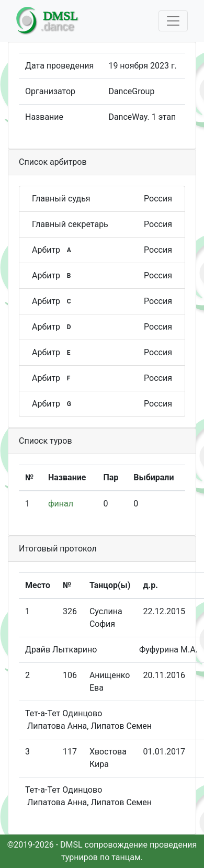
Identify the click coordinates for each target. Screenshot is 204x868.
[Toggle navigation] (173, 21)
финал (61, 504)
